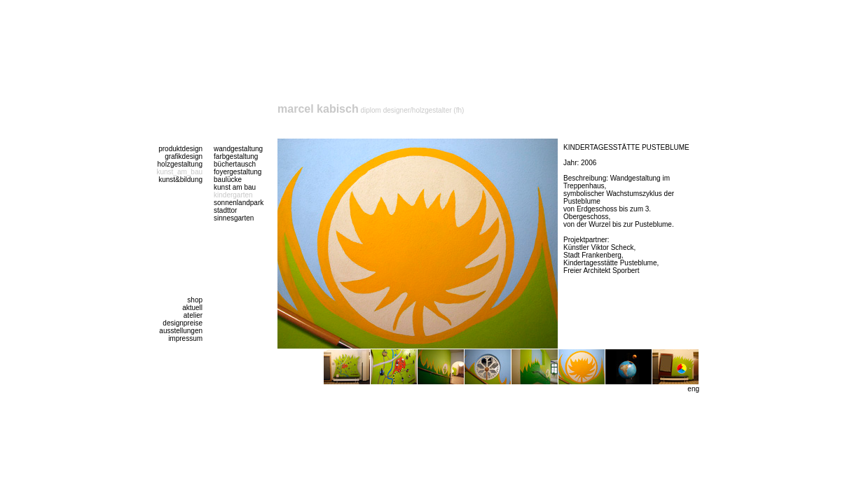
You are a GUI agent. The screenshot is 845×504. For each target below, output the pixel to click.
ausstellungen (181, 331)
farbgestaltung (236, 156)
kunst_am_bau (179, 172)
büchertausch (235, 164)
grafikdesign (184, 156)
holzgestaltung (180, 164)
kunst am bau (235, 187)
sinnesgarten (234, 218)
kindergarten (233, 195)
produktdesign (180, 149)
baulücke (228, 180)
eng (693, 389)
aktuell (192, 308)
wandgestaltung (238, 149)
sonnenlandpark (239, 203)
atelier (193, 315)
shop (195, 300)
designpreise (183, 323)
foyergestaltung (238, 172)
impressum (185, 338)
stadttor (225, 210)
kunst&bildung (180, 180)
